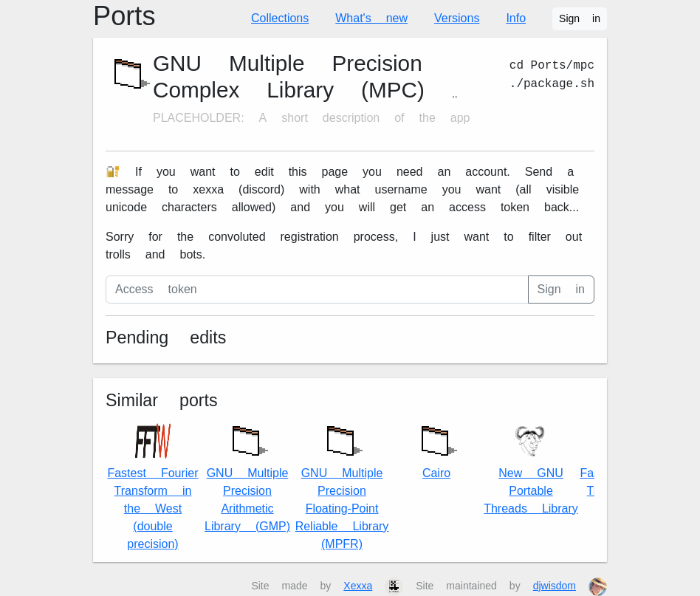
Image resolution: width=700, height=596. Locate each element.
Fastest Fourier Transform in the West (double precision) (152, 487)
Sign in (580, 18)
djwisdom (555, 586)
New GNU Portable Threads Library (531, 469)
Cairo (436, 449)
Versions (457, 18)
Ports (124, 16)
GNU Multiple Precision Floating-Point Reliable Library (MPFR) (342, 484)
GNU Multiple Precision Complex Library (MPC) (289, 76)
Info (516, 18)
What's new (371, 18)
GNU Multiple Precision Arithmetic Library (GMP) (247, 475)
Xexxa (358, 586)
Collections (280, 18)
